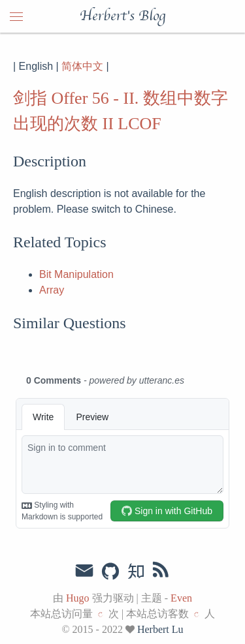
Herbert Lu (160, 629)
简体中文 (82, 66)
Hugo (78, 598)
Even (181, 598)
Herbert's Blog (122, 16)
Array (52, 290)
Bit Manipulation (76, 274)
